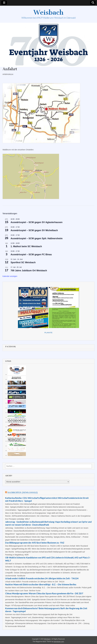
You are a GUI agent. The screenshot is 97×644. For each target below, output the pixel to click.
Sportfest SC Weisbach (23, 262)
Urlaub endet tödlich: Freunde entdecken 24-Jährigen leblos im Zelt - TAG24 (42, 578)
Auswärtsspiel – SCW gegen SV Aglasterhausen (37, 222)
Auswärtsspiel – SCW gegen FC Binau (31, 254)
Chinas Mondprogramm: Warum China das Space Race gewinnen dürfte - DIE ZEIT (44, 593)
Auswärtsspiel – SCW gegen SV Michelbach (34, 230)
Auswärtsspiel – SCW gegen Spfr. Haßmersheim (37, 238)
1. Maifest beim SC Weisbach (26, 246)
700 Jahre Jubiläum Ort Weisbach (29, 271)
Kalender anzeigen (10, 276)
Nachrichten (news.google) (23, 493)
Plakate (49, 333)
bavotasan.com (59, 642)
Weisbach (48, 12)
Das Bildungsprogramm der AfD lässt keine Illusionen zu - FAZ (35, 543)
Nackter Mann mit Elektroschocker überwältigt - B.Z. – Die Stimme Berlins (41, 584)
